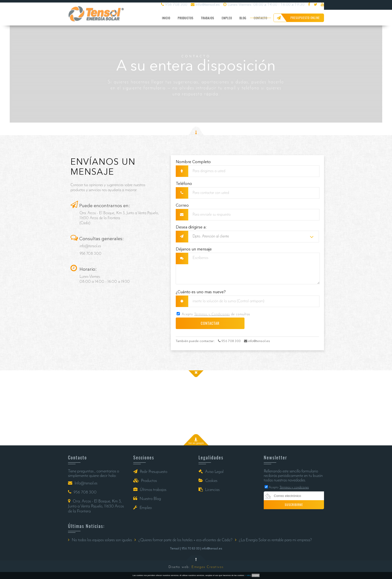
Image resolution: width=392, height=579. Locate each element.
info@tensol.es (205, 5)
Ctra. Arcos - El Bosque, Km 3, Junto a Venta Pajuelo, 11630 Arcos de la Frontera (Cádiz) (119, 218)
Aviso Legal (211, 472)
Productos (145, 481)
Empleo (142, 508)
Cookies (208, 481)
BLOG (243, 18)
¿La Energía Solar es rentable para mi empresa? (273, 540)
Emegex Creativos (207, 567)
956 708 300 (174, 5)
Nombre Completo (193, 162)
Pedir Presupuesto (150, 472)
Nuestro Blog (147, 499)
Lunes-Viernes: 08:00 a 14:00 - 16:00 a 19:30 (264, 5)
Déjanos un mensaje (194, 249)
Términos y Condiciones (212, 315)
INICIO (166, 18)
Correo (182, 206)
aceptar (256, 575)
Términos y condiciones (294, 488)
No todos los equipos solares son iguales (100, 540)
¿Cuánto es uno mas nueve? (201, 292)
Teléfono (184, 184)
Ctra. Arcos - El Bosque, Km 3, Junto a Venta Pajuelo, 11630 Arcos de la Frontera (96, 506)
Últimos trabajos (150, 490)
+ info (248, 575)
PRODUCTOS (186, 18)
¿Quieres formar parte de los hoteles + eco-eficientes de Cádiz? (183, 540)
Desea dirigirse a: (191, 227)
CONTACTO (260, 18)
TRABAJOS (208, 18)
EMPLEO (227, 18)
